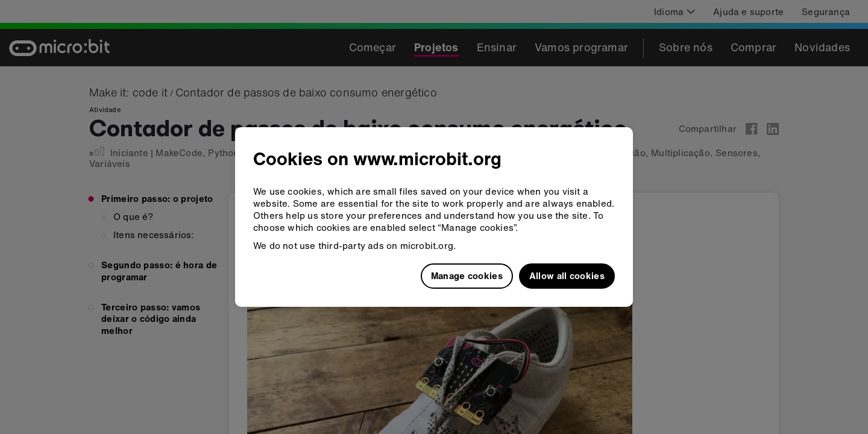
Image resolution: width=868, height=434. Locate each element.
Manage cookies (467, 275)
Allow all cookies (567, 275)
